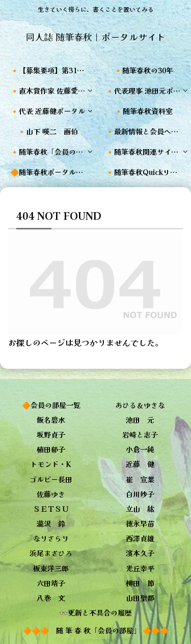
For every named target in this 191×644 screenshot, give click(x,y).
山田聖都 (140, 598)
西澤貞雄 (140, 538)
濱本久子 (140, 553)
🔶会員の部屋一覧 (51, 405)
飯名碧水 (51, 420)
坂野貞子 (51, 434)
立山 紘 (140, 509)
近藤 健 (140, 464)
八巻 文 (51, 598)
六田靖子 (51, 583)
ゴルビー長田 (51, 479)
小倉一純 (140, 449)
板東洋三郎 (51, 568)
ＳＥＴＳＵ (51, 509)
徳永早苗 (140, 523)
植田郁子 (51, 449)
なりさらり (51, 538)
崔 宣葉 (140, 479)
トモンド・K (51, 464)
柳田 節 (140, 583)
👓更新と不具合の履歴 (95, 612)
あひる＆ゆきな (140, 405)
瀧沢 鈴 (51, 523)
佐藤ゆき (51, 494)
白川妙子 (140, 494)
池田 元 (140, 420)
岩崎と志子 (140, 434)
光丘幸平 (140, 568)
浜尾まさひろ (51, 553)
